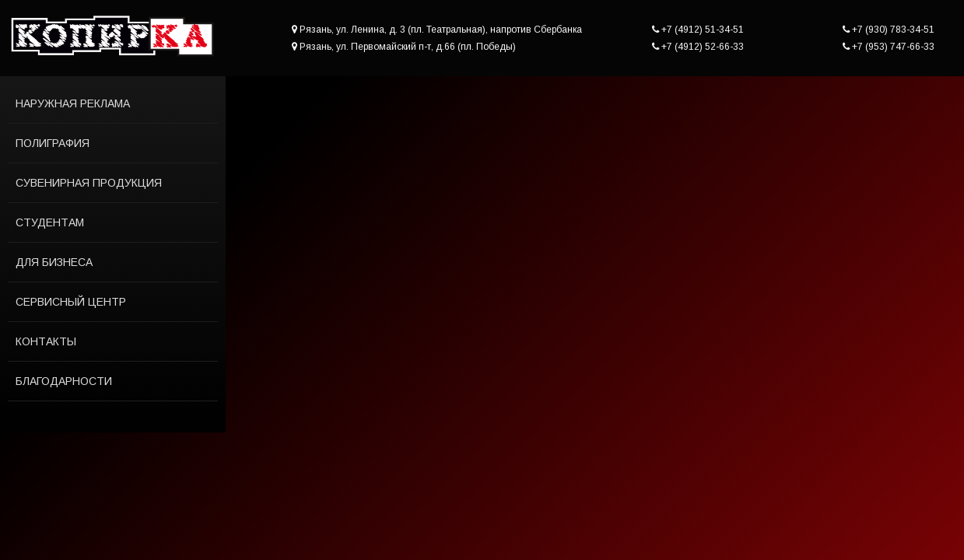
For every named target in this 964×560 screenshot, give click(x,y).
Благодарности (64, 381)
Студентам (50, 222)
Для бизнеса (54, 262)
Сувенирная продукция (89, 183)
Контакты (46, 341)
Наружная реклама (73, 103)
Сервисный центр (71, 302)
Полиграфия (53, 143)
